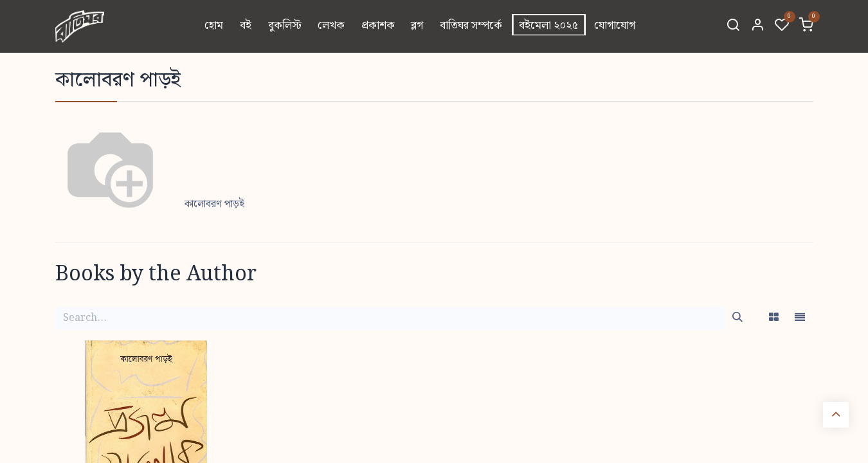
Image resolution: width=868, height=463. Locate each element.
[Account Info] (757, 26)
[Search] (733, 26)
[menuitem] (214, 26)
